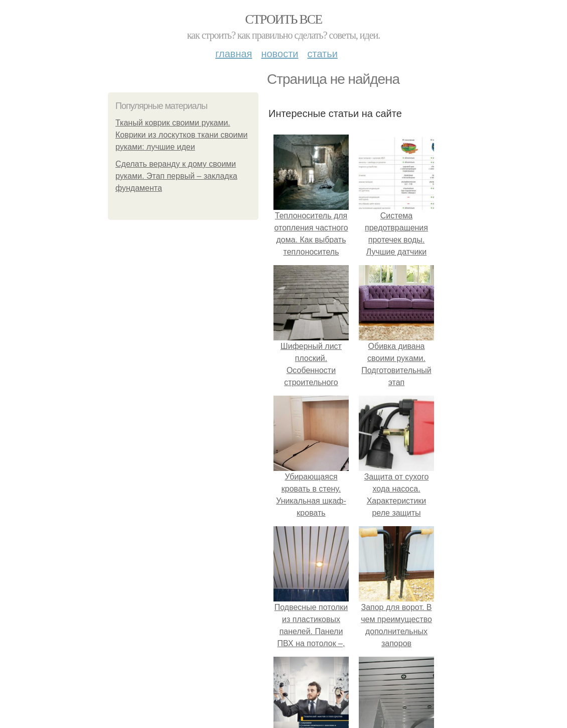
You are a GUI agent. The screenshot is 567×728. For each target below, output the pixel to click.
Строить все (283, 19)
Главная (234, 54)
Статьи (322, 54)
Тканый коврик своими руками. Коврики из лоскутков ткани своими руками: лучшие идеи (182, 135)
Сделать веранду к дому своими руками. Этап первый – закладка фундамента (176, 176)
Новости (279, 54)
